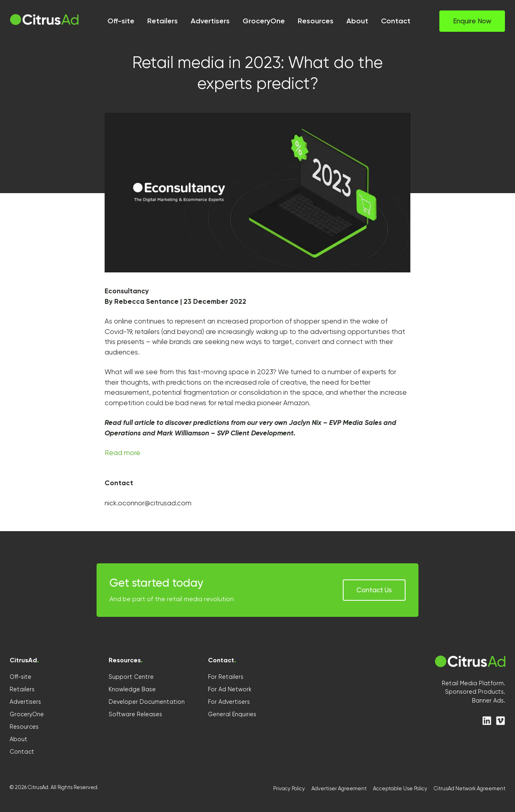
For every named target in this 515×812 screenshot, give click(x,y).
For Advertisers (229, 702)
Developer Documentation (147, 702)
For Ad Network (230, 689)
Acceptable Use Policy (400, 788)
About (19, 739)
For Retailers (226, 677)
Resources (24, 727)
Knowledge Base (132, 689)
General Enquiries (232, 714)
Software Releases (135, 714)
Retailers (22, 689)
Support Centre (131, 677)
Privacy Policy (289, 788)
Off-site (21, 677)
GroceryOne (27, 714)
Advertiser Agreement (339, 788)
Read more (123, 453)
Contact (22, 752)
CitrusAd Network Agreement (470, 788)
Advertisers (25, 702)
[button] (472, 21)
